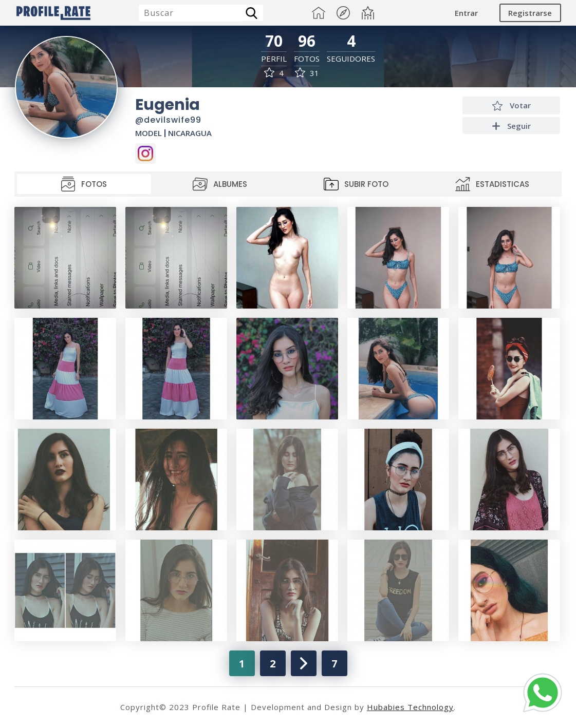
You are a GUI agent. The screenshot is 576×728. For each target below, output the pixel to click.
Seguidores (351, 59)
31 (307, 73)
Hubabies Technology (410, 707)
